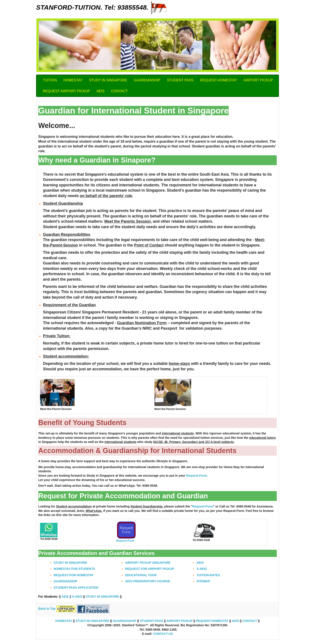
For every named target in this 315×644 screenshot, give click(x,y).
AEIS (100, 91)
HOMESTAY (73, 80)
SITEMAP (203, 581)
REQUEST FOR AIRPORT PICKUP (150, 569)
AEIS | (66, 597)
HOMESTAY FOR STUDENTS (74, 569)
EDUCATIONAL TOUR (141, 575)
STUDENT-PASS (151, 621)
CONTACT (119, 91)
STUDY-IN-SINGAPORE (93, 621)
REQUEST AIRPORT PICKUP (66, 91)
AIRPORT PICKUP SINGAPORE (148, 563)
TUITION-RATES (208, 575)
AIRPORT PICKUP (258, 80)
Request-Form (197, 476)
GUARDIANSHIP (147, 80)
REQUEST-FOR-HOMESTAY (74, 575)
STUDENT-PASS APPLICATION (76, 588)
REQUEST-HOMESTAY (218, 80)
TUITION (50, 80)
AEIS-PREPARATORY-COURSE (148, 581)
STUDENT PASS (180, 80)
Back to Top (47, 609)
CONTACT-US (163, 634)
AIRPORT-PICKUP (179, 621)
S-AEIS (202, 569)
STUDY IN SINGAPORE (108, 80)
